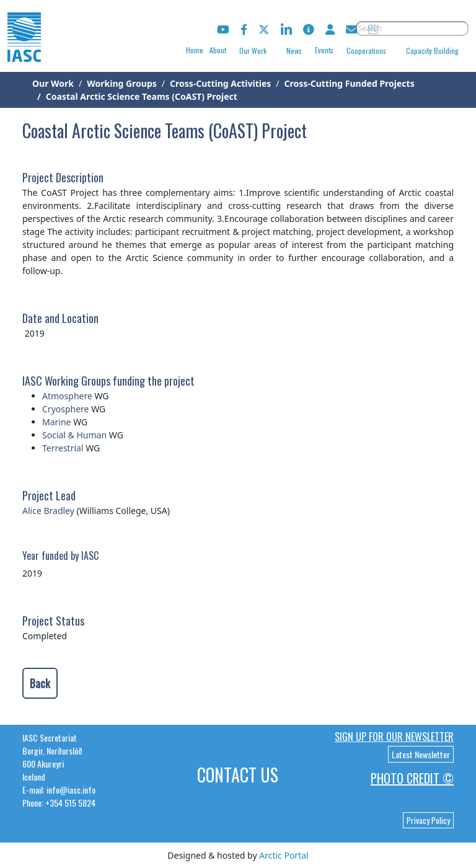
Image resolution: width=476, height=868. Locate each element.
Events (324, 50)
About (218, 50)
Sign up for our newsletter (394, 737)
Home (195, 50)
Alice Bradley (48, 511)
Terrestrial (63, 448)
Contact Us (238, 775)
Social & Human (74, 435)
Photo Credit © (412, 778)
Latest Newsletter (421, 754)
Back (40, 683)
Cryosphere (66, 409)
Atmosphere (67, 396)
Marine (57, 422)
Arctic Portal (284, 855)
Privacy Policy (428, 820)
